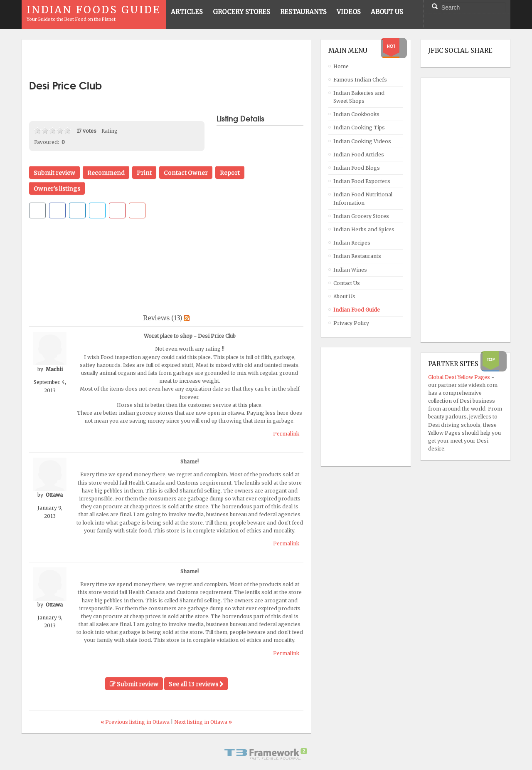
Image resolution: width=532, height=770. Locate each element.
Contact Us (347, 283)
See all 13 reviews (196, 684)
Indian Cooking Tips (359, 128)
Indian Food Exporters (362, 181)
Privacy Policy (351, 323)
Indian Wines (350, 270)
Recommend (106, 173)
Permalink (286, 434)
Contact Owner (186, 173)
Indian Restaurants (357, 256)
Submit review (54, 173)
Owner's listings (57, 188)
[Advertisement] (166, 59)
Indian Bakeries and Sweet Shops (359, 97)
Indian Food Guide (357, 310)
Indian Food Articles (359, 155)
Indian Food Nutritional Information (363, 198)
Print (144, 173)
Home (341, 66)
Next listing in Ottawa (203, 722)
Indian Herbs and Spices (364, 229)
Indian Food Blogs (357, 168)
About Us (344, 296)
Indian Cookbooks (356, 114)
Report (230, 173)
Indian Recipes (352, 243)
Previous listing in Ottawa (136, 722)
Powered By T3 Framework (266, 754)
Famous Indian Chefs (360, 80)
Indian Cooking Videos (362, 141)
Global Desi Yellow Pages (460, 377)
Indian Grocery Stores (361, 216)
